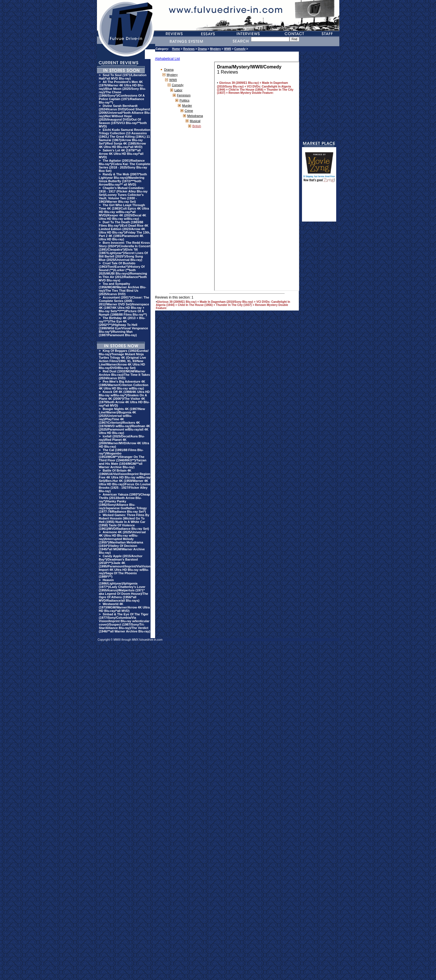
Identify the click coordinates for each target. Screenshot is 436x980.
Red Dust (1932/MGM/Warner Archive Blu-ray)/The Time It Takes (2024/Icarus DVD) (124, 375)
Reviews (189, 49)
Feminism (184, 95)
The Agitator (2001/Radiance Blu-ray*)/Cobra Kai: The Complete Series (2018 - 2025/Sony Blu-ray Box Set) (125, 166)
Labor (179, 90)
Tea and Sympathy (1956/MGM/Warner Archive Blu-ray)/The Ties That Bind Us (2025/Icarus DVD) (123, 289)
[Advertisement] (319, 204)
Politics (185, 100)
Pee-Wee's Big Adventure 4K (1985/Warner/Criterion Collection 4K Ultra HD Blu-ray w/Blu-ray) (124, 385)
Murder (187, 105)
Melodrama (195, 116)
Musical (195, 121)
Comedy (240, 49)
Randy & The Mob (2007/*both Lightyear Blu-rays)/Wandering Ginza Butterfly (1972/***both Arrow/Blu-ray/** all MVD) (123, 179)
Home (176, 49)
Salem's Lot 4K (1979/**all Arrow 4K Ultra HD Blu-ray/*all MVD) (121, 154)
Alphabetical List (168, 59)
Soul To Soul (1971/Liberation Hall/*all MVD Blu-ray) (123, 77)
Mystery (215, 49)
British (197, 126)
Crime (189, 111)
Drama (202, 49)
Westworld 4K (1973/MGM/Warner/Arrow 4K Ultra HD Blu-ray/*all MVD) (124, 607)
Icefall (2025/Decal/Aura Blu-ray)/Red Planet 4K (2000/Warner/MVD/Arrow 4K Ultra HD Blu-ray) (124, 441)
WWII (228, 49)
